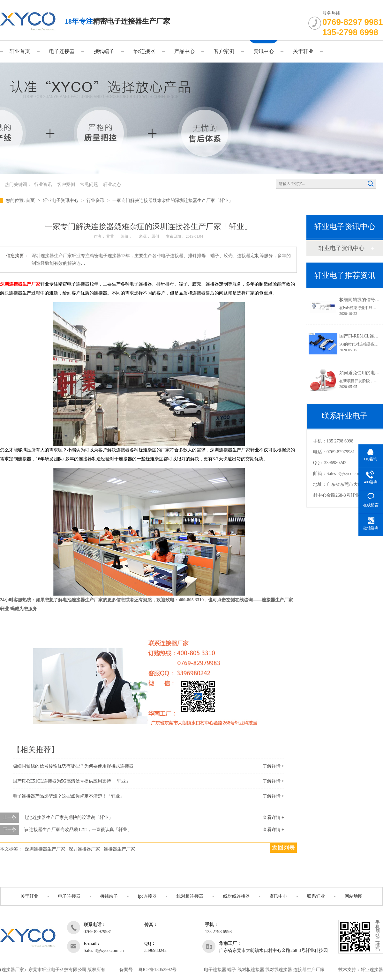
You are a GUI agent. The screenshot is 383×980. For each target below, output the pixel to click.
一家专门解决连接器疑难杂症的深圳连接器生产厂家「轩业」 (173, 200)
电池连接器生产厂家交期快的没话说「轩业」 (68, 817)
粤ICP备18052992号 (157, 970)
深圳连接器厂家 (84, 849)
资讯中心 (264, 51)
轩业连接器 (372, 970)
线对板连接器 (190, 896)
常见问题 (89, 185)
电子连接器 (62, 51)
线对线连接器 (237, 896)
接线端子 (104, 51)
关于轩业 (303, 51)
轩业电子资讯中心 (61, 200)
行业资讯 (43, 185)
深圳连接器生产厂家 (20, 284)
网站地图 (354, 896)
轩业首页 (20, 51)
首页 (31, 200)
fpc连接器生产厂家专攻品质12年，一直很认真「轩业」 (78, 830)
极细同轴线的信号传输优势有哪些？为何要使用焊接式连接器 (73, 766)
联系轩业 (316, 896)
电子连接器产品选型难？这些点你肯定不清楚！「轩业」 (69, 796)
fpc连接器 (144, 51)
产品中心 (184, 51)
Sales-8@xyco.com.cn (347, 474)
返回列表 (283, 848)
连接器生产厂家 (119, 849)
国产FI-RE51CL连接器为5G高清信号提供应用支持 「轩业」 (71, 781)
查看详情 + (273, 817)
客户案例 (224, 51)
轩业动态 (112, 185)
